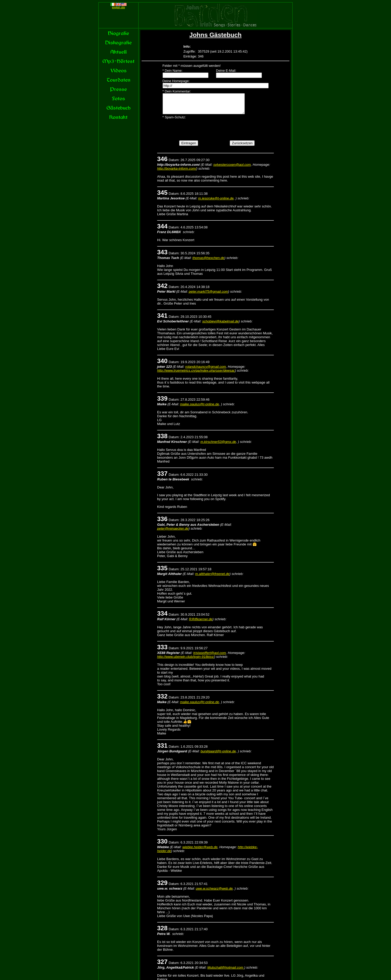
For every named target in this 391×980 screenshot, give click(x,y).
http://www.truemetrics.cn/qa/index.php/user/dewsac (196, 374)
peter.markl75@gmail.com (208, 295)
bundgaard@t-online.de (218, 755)
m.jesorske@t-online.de (216, 202)
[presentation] (202, 133)
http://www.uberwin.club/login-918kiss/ (186, 661)
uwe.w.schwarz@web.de (214, 892)
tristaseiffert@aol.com (210, 657)
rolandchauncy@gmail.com (205, 370)
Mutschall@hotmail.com (226, 971)
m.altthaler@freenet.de (212, 578)
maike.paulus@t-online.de (200, 408)
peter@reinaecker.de (173, 532)
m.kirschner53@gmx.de (218, 446)
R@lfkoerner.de (201, 623)
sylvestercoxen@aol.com (232, 168)
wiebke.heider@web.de (200, 851)
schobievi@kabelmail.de (220, 325)
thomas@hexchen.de (208, 262)
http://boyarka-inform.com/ (177, 172)
